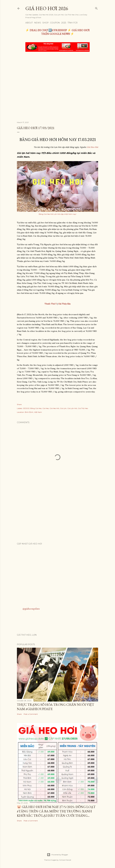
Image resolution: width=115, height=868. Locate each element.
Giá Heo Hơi (92, 147)
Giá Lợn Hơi (72, 408)
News (38, 23)
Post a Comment (31, 714)
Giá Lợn (63, 408)
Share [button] (19, 404)
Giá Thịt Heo (83, 408)
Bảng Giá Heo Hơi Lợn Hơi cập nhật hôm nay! (57, 214)
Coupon (55, 23)
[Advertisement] (57, 75)
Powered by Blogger (57, 855)
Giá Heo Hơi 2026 (47, 8)
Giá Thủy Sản (64, 304)
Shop (46, 23)
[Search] (96, 8)
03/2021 (26, 408)
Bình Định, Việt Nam (33, 412)
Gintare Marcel (65, 860)
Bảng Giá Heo (36, 408)
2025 (64, 23)
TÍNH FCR (73, 23)
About (29, 23)
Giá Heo (46, 408)
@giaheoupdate (31, 609)
